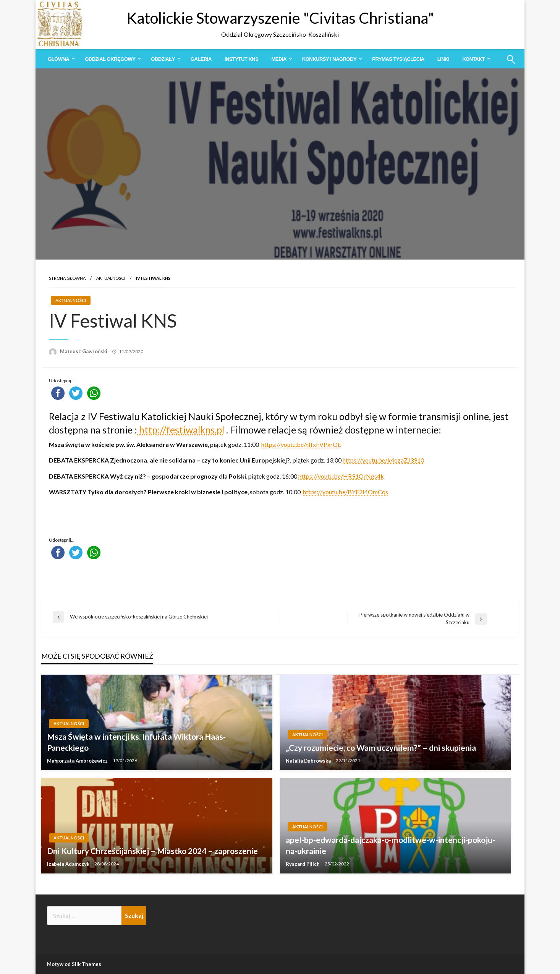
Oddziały (163, 59)
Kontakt (473, 59)
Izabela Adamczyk (69, 864)
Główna (58, 59)
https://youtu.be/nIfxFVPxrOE (301, 444)
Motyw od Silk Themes (74, 964)
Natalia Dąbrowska (309, 761)
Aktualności (111, 278)
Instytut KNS (242, 59)
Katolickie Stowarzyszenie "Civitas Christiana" (280, 18)
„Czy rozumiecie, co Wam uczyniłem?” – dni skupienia (381, 748)
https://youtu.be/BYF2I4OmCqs (346, 492)
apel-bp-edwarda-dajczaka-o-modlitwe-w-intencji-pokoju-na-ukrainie (390, 845)
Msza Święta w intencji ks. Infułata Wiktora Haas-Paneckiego (136, 742)
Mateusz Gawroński (84, 351)
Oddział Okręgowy (110, 59)
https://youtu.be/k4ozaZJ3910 (383, 460)
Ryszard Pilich (303, 864)
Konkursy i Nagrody (329, 59)
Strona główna (67, 278)
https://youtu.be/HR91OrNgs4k (341, 476)
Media (279, 59)
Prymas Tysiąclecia (398, 59)
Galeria (201, 59)
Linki (443, 59)
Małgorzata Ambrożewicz (78, 761)
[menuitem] (60, 59)
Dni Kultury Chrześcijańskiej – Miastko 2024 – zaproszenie (152, 851)
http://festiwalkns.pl (181, 430)
